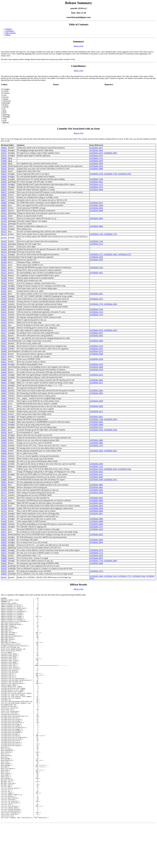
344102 (4, 354)
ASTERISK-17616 (96, 268)
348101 (4, 527)
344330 (4, 367)
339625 (4, 150)
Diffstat (8, 35)
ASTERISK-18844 (110, 561)
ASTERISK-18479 (125, 174)
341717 (4, 254)
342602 (4, 294)
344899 (4, 401)
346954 (4, 485)
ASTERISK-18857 (96, 417)
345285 (4, 422)
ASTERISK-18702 (110, 419)
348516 (4, 548)
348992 (4, 563)
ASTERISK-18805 (96, 511)
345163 (4, 414)
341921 (4, 265)
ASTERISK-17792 (96, 304)
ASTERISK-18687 (110, 153)
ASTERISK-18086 (96, 169)
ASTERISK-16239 (96, 529)
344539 (4, 377)
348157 (4, 532)
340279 (4, 174)
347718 (4, 516)
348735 (4, 553)
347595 (4, 514)
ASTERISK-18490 (96, 367)
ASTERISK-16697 (96, 477)
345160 (4, 411)
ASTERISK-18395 (96, 257)
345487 (4, 430)
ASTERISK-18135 (96, 299)
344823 (4, 391)
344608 (4, 380)
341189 (4, 226)
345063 (4, 409)
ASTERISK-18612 (96, 182)
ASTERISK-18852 (96, 393)
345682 (4, 438)
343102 (4, 312)
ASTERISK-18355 (110, 330)
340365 (4, 179)
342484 (4, 286)
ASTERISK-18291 (96, 294)
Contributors (10, 31)
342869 (4, 302)
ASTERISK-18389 (96, 480)
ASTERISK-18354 (96, 330)
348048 (4, 524)
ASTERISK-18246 (110, 430)
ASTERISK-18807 (96, 485)
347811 (4, 519)
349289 (4, 574)
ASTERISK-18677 (96, 148)
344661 (4, 383)
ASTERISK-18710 (96, 187)
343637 (4, 338)
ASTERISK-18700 (96, 469)
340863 (4, 205)
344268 (4, 364)
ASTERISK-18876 (96, 555)
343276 (4, 322)
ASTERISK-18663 (96, 336)
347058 (4, 490)
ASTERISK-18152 (96, 375)
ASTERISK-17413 (96, 466)
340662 (4, 195)
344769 (4, 388)
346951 (4, 482)
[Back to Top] (78, 46)
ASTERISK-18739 (96, 351)
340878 (4, 208)
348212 (4, 535)
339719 (4, 153)
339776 (4, 156)
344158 (4, 359)
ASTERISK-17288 (96, 419)
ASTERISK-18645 (96, 422)
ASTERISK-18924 (96, 503)
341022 (4, 213)
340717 (4, 200)
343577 (4, 333)
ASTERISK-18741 (110, 480)
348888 (4, 558)
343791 (4, 343)
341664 (4, 249)
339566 (4, 148)
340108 (4, 166)
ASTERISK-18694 (96, 163)
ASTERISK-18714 (96, 244)
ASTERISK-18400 (96, 211)
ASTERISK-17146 (96, 234)
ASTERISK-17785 (110, 174)
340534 (4, 190)
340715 (4, 197)
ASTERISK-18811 (96, 514)
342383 (4, 281)
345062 (4, 406)
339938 (4, 163)
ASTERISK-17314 (96, 158)
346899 (4, 480)
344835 (4, 393)
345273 (4, 419)
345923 (4, 446)
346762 (4, 477)
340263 (4, 171)
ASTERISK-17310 (96, 315)
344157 (4, 357)
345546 (4, 435)
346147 (4, 459)
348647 (4, 550)
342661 (4, 296)
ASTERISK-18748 (96, 359)
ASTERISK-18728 (96, 550)
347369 (4, 506)
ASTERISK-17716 (110, 234)
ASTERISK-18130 (96, 166)
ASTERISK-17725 (125, 576)
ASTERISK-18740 (96, 364)
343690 (4, 341)
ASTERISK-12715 (96, 254)
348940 (4, 561)
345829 (4, 443)
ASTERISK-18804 (96, 500)
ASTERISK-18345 (110, 469)
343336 (4, 328)
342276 (4, 273)
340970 (4, 211)
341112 (4, 224)
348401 (4, 542)
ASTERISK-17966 (96, 179)
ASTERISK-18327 (96, 474)
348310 (4, 537)
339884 (4, 161)
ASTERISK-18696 (96, 218)
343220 (4, 320)
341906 (4, 262)
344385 (4, 370)
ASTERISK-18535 (96, 153)
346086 (4, 453)
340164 (4, 169)
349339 (4, 577)
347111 (4, 493)
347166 (4, 498)
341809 (4, 260)
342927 (4, 304)
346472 (4, 466)
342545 (4, 291)
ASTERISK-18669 (96, 341)
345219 (4, 417)
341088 (4, 218)
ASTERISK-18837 (96, 498)
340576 (4, 192)
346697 (4, 472)
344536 (4, 375)
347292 (4, 503)
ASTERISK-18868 (96, 425)
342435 (4, 283)
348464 (4, 545)
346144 (4, 456)
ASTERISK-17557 (96, 527)
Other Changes (10, 33)
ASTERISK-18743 (96, 346)
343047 (4, 309)
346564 (4, 469)
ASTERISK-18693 (96, 464)
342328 (4, 275)
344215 (4, 362)
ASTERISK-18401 (96, 150)
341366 (4, 238)
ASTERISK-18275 (96, 203)
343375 (4, 330)
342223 (4, 270)
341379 (4, 241)
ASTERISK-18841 (96, 487)
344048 (4, 351)
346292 (4, 464)
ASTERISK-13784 (96, 174)
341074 (4, 216)
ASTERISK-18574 (96, 156)
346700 (4, 474)
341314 (4, 234)
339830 (4, 158)
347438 (4, 508)
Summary (9, 29)
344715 (4, 385)
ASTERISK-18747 (96, 333)
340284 (4, 177)
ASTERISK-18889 (96, 521)
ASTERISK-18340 (139, 576)
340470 (4, 184)
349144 (4, 569)
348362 (4, 540)
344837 (4, 396)
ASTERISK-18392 (96, 380)
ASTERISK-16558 (96, 370)
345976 (4, 448)
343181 (4, 317)
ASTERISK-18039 (96, 401)
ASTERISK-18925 (96, 472)
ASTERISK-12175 (96, 184)
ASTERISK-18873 (96, 506)
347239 (4, 500)
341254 (4, 229)
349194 (4, 571)
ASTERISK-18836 (96, 540)
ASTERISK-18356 (110, 304)
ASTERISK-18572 (96, 411)
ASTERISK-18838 (96, 493)
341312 (4, 232)
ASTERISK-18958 (96, 508)
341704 (4, 252)
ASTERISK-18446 (96, 190)
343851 (4, 346)
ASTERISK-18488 (96, 354)
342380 (4, 278)
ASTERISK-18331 (96, 273)
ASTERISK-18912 (110, 451)
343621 (4, 336)
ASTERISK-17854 (96, 309)
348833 (4, 555)
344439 (4, 372)
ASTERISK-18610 (96, 208)
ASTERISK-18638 (96, 161)
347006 (4, 487)
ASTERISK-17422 (96, 312)
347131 (4, 495)
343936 (4, 349)
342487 (4, 288)
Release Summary (78, 3)
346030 (4, 451)
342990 (4, 307)
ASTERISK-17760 (96, 561)
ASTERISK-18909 (96, 519)
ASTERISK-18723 (96, 427)
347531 (4, 511)
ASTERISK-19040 (96, 576)
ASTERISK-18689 (96, 563)
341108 (4, 221)
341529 (4, 247)
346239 (4, 461)
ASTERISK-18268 (96, 205)
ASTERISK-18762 (96, 349)
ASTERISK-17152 (96, 553)
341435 (4, 244)
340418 (4, 182)
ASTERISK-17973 (96, 446)
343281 (4, 325)
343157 (4, 315)
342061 (4, 268)
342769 (4, 299)
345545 (4, 432)
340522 (4, 187)
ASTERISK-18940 (96, 524)
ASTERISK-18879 (96, 558)
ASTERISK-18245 (96, 430)
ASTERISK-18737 (125, 254)
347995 (4, 521)
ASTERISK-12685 (110, 254)
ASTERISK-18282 (96, 406)
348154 (4, 529)
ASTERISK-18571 (96, 383)
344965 (4, 404)
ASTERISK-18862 (96, 440)
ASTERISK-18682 (96, 391)
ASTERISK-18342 (125, 469)
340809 (4, 203)
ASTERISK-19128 (110, 576)
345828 (4, 440)
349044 (4, 566)
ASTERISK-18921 (96, 535)
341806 (4, 257)
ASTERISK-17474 (96, 571)
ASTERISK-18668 (96, 226)
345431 (4, 427)
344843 (4, 398)
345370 (4, 425)
